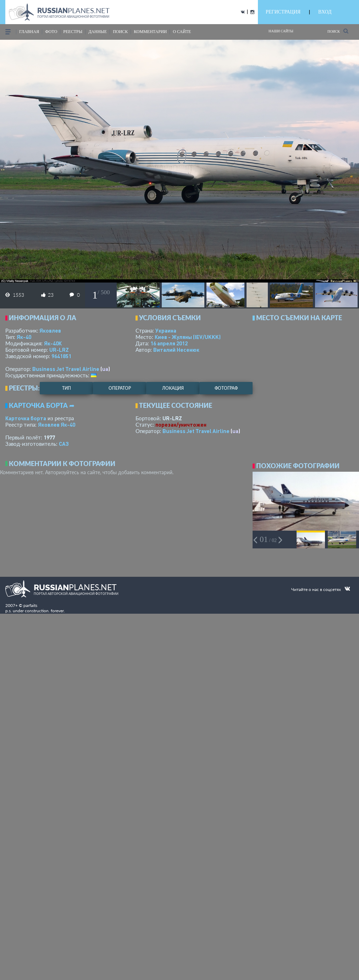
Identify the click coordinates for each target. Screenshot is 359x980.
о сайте (182, 32)
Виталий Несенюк (176, 350)
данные (98, 32)
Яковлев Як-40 (57, 425)
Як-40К (53, 343)
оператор (120, 388)
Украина (166, 330)
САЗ (64, 444)
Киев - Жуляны (188, 337)
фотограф (226, 388)
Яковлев (50, 330)
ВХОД (325, 12)
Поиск (338, 31)
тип (67, 388)
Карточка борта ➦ (42, 405)
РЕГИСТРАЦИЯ (283, 12)
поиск (120, 32)
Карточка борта (26, 418)
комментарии (150, 32)
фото (51, 32)
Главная (29, 32)
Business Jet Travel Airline (66, 369)
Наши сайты (281, 31)
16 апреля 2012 (169, 343)
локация (173, 388)
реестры (73, 32)
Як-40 (24, 337)
